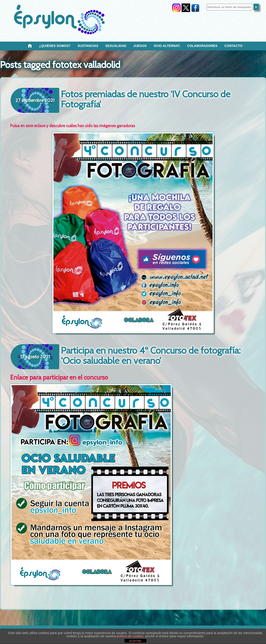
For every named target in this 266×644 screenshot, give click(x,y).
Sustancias (88, 46)
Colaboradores (202, 46)
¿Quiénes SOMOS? (55, 46)
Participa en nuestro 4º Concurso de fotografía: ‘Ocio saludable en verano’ (151, 355)
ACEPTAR (135, 641)
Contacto (233, 46)
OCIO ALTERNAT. (167, 46)
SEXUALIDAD (116, 46)
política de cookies (130, 636)
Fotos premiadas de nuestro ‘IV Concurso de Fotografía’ (146, 99)
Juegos (140, 46)
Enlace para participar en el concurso (59, 377)
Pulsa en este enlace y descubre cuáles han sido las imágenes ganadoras (73, 126)
